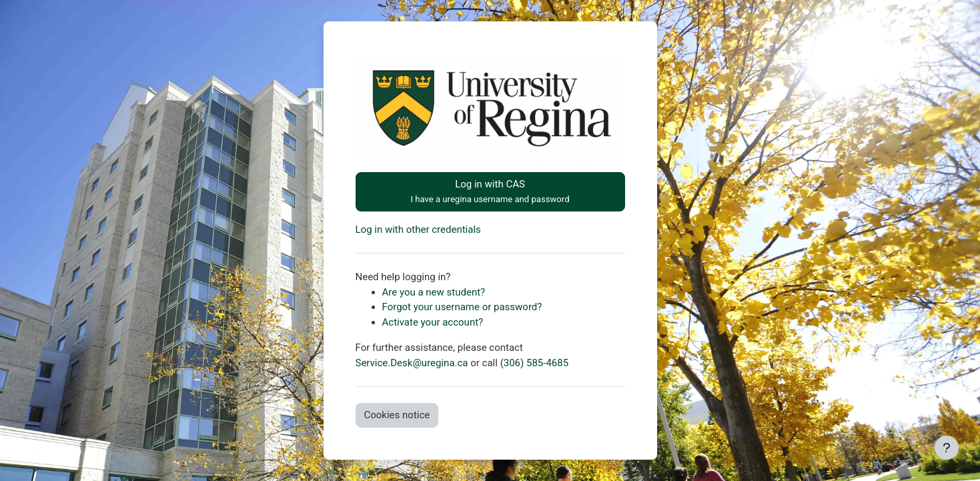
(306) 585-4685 (535, 363)
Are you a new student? (434, 292)
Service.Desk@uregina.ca (412, 363)
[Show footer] (947, 448)
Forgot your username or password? (462, 307)
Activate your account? (433, 322)
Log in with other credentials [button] (418, 229)
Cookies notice (397, 415)
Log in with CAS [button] (490, 191)
